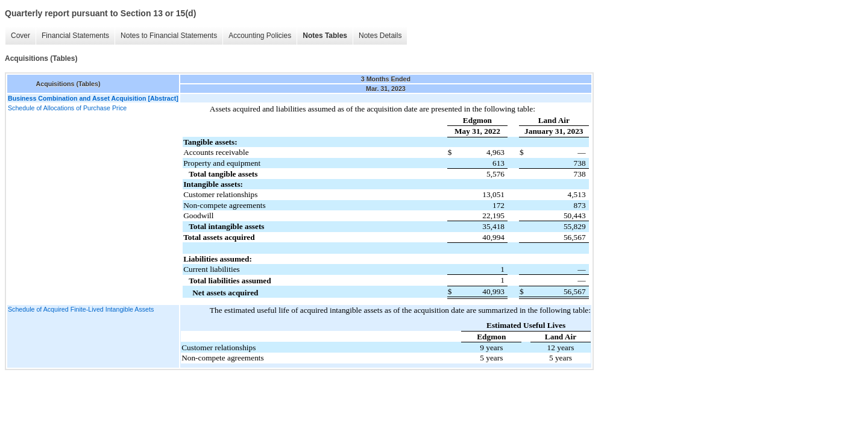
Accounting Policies (260, 36)
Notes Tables (325, 36)
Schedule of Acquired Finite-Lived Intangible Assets (81, 309)
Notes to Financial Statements (169, 36)
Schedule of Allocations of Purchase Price (67, 108)
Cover (20, 36)
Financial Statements (75, 36)
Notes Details (380, 36)
